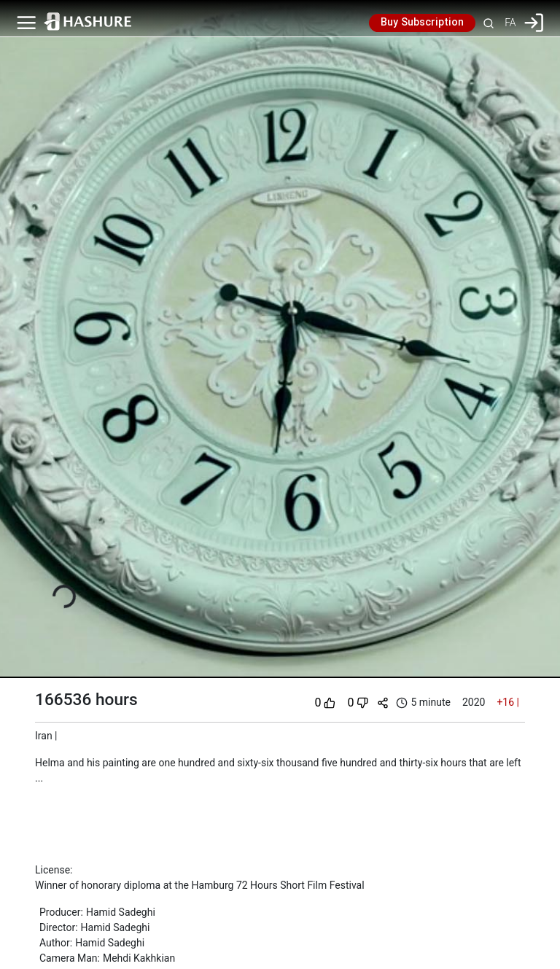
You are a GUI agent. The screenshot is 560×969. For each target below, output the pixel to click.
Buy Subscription (422, 23)
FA (510, 23)
